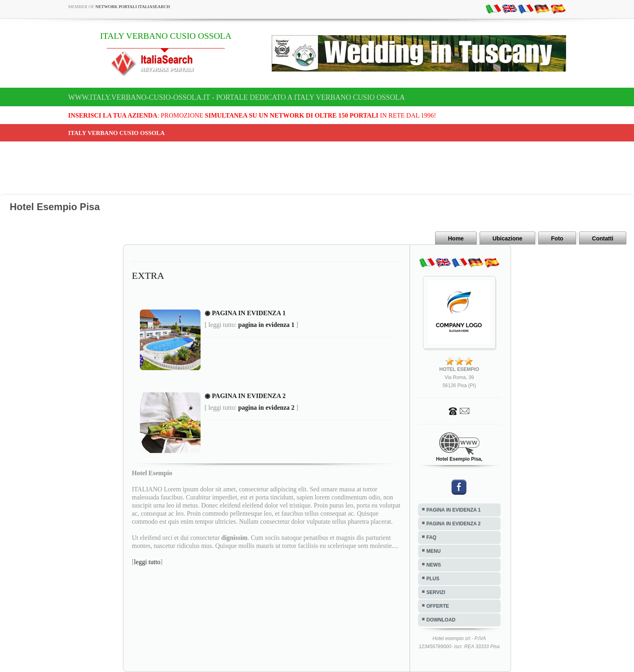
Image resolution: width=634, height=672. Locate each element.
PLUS (433, 579)
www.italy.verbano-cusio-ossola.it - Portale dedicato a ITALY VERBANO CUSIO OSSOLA (237, 97)
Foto (557, 238)
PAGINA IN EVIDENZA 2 (454, 524)
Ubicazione (507, 238)
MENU (434, 551)
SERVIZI (436, 592)
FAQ (432, 537)
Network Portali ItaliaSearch (133, 6)
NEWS (434, 565)
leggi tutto (147, 562)
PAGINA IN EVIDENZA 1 (454, 510)
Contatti (603, 238)
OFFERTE (438, 606)
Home (456, 238)
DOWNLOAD (441, 620)
